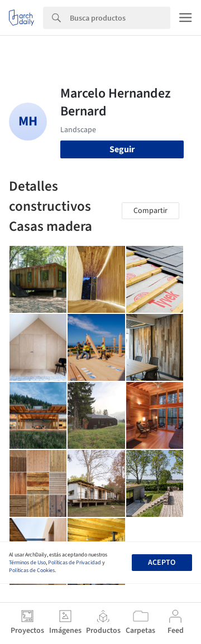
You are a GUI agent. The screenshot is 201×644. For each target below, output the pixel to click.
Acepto (162, 563)
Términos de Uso (27, 563)
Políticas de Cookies (32, 570)
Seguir (122, 149)
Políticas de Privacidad (75, 563)
